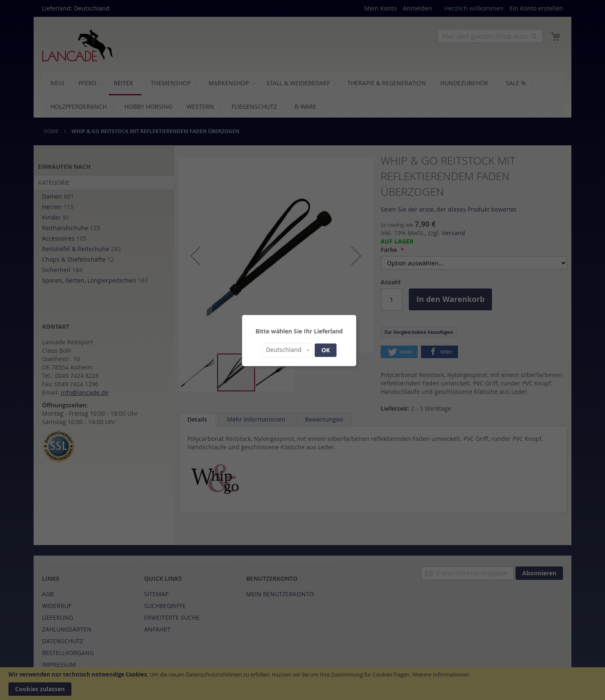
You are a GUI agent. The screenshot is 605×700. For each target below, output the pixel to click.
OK (326, 350)
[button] (288, 350)
